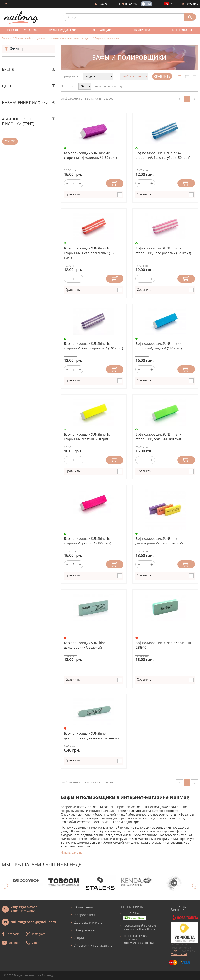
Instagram (39, 934)
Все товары (179, 30)
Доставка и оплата (89, 922)
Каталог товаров (22, 30)
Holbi (175, 951)
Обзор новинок (86, 930)
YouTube (14, 943)
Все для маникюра (26, 975)
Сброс (10, 141)
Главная (6, 38)
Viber (35, 943)
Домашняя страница (6, 4)
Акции (104, 30)
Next (195, 886)
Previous (5, 886)
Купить (115, 183)
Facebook (13, 934)
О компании (84, 907)
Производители (61, 30)
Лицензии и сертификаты (94, 945)
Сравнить (162, 76)
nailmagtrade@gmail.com (33, 922)
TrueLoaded (179, 954)
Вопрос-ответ (85, 915)
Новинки (139, 30)
